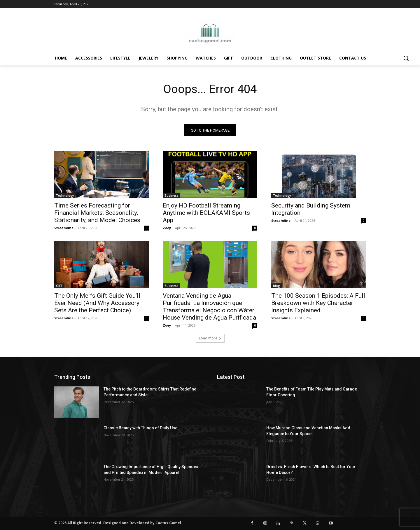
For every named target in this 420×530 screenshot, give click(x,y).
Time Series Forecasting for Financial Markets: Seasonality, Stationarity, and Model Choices (97, 213)
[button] (406, 58)
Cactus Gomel (168, 523)
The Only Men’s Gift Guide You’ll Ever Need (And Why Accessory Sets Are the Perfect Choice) (97, 303)
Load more (210, 338)
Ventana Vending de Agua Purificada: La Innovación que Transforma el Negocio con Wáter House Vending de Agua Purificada (209, 307)
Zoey (167, 228)
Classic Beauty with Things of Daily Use (140, 428)
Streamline (64, 228)
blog (276, 286)
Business (171, 196)
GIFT (59, 286)
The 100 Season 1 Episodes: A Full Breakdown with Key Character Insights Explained (318, 303)
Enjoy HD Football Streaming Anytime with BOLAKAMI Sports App (206, 213)
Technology (65, 196)
